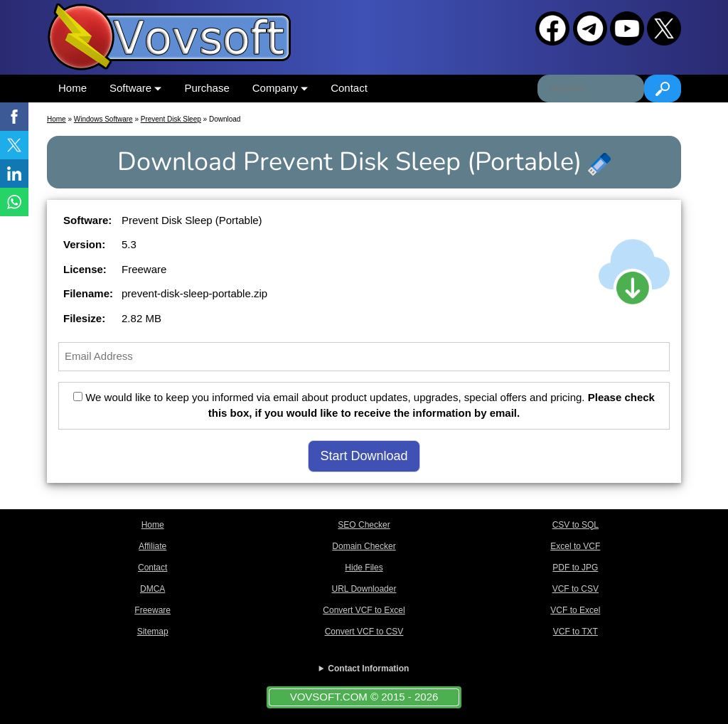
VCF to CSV (576, 589)
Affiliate (152, 546)
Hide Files (364, 568)
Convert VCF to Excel (364, 610)
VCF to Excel (575, 610)
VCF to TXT (576, 632)
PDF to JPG (575, 568)
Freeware (152, 610)
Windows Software (103, 119)
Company (280, 88)
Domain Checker (364, 546)
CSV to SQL (576, 525)
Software (135, 88)
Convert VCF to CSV (364, 632)
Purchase (207, 88)
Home (73, 88)
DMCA (152, 589)
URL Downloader (364, 589)
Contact (349, 88)
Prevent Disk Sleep (171, 119)
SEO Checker (364, 525)
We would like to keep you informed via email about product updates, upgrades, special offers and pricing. (364, 405)
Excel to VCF (575, 546)
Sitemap (153, 632)
